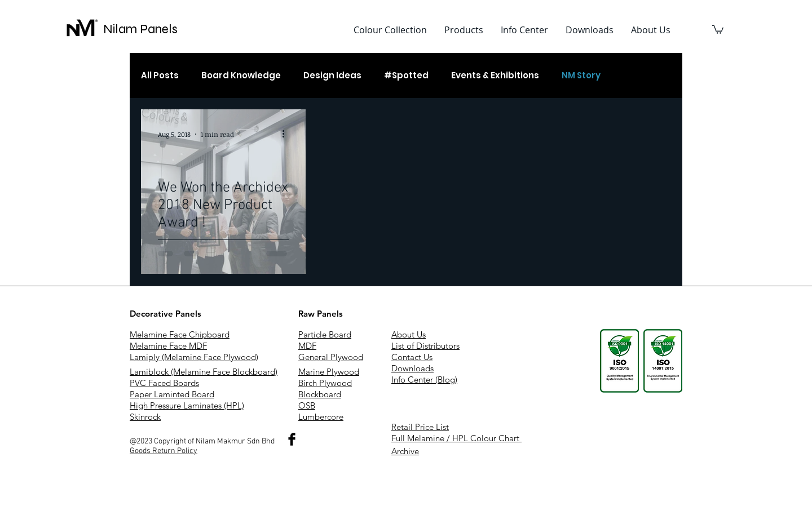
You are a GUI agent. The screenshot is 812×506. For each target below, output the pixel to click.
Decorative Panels (166, 314)
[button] (464, 30)
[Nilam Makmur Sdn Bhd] (292, 439)
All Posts (160, 76)
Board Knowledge (241, 76)
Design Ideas (332, 76)
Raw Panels (321, 314)
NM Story (581, 76)
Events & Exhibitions (495, 76)
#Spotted (406, 76)
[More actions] (287, 134)
